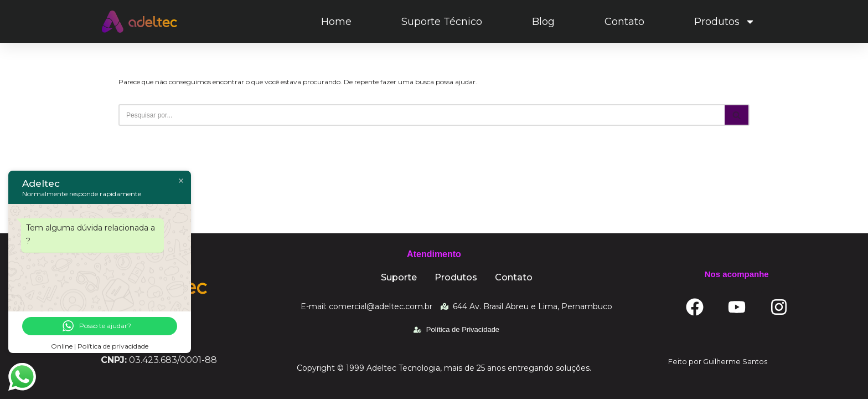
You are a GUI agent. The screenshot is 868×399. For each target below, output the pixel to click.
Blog (543, 22)
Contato (624, 22)
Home (336, 22)
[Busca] (422, 115)
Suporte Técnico (442, 22)
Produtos (725, 22)
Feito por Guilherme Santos (718, 361)
